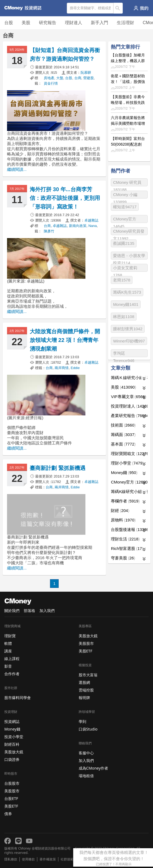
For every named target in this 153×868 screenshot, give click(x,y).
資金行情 (51, 83)
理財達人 (74, 23)
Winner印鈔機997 (129, 341)
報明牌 (84, 698)
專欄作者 (125, 501)
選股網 (84, 682)
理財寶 (10, 636)
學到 (82, 721)
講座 (8, 651)
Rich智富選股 (127, 548)
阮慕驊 (86, 73)
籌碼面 (123, 435)
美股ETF (11, 806)
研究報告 (48, 23)
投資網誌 (12, 721)
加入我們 (47, 611)
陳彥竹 (49, 231)
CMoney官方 (129, 482)
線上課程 (12, 659)
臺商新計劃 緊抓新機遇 (58, 468)
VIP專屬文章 (129, 397)
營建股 (89, 78)
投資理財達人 (129, 406)
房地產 (49, 78)
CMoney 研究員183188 (127, 183)
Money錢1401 (126, 304)
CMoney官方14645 (125, 220)
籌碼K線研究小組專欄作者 (129, 491)
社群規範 (67, 859)
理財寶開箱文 (129, 454)
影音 (8, 666)
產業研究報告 (129, 416)
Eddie (75, 368)
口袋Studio (88, 729)
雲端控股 (86, 690)
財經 (120, 510)
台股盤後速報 (129, 529)
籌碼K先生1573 (127, 292)
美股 (26, 23)
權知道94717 (125, 207)
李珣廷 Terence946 (124, 354)
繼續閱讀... (17, 169)
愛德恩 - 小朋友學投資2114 (129, 256)
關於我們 (12, 611)
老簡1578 (122, 280)
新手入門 (99, 23)
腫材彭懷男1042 (128, 329)
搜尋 (118, 8)
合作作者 (12, 674)
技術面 (123, 425)
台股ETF (11, 798)
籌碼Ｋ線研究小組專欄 (129, 378)
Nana (93, 226)
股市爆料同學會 (18, 698)
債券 (8, 814)
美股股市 (12, 791)
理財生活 (125, 539)
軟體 (8, 643)
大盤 (60, 78)
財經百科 (12, 744)
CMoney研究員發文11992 (129, 232)
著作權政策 (48, 859)
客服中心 (86, 753)
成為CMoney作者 (94, 768)
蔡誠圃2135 (124, 243)
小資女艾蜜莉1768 (125, 269)
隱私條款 (11, 859)
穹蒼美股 (123, 558)
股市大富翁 (88, 675)
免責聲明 (85, 859)
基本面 (123, 444)
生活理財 (125, 23)
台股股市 (12, 783)
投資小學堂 (14, 737)
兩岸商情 (62, 368)
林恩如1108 (124, 317)
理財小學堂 (127, 463)
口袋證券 (12, 759)
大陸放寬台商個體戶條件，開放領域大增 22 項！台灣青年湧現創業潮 (65, 340)
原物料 (123, 520)
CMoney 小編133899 (125, 195)
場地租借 (86, 776)
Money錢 (124, 473)
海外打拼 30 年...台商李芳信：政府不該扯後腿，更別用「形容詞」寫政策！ (65, 198)
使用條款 (28, 859)
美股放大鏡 (14, 752)
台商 (78, 78)
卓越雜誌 (91, 220)
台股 (9, 23)
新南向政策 (78, 226)
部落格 (29, 611)
